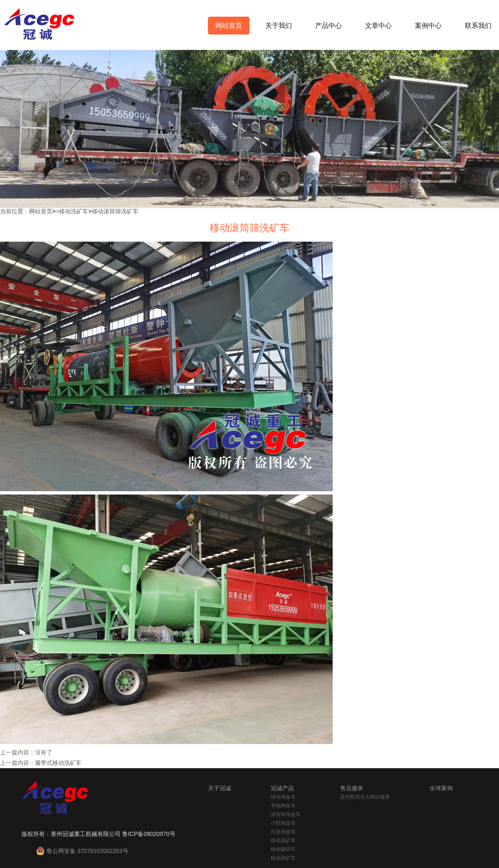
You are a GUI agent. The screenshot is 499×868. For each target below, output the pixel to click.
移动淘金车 (283, 797)
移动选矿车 (283, 841)
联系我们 (478, 26)
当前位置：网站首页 (26, 211)
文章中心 (378, 26)
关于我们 (279, 26)
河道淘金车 (283, 832)
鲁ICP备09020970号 (149, 834)
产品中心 (329, 26)
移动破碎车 (283, 849)
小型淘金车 (283, 823)
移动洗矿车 (74, 211)
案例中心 (428, 26)
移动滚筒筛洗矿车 (115, 211)
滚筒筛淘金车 (286, 814)
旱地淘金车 (283, 806)
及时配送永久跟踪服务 (365, 797)
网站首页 (229, 26)
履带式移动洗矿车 (58, 763)
